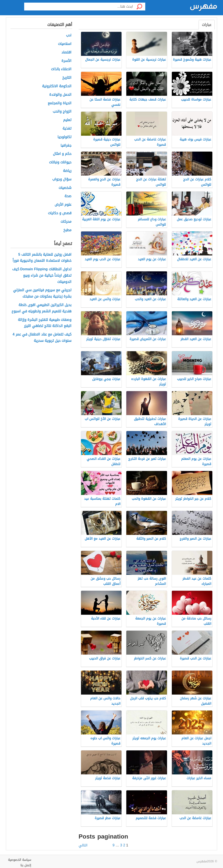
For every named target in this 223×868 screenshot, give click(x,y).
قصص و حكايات (60, 213)
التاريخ (67, 78)
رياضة (67, 171)
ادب (69, 35)
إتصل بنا (26, 865)
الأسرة (66, 61)
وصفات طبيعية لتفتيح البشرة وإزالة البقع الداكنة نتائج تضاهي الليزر (45, 323)
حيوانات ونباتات (60, 162)
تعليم (67, 120)
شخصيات (65, 188)
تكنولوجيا (64, 137)
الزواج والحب (62, 112)
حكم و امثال (62, 154)
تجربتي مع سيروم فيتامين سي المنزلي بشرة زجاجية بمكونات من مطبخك (42, 293)
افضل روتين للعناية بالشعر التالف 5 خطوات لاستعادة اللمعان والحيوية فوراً (42, 258)
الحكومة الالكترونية (57, 86)
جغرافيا (66, 146)
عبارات (207, 25)
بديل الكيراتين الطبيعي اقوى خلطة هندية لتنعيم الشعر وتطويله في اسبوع (41, 308)
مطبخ (67, 230)
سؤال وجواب (62, 179)
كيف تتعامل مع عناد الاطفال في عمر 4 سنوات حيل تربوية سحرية (42, 338)
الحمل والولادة (60, 95)
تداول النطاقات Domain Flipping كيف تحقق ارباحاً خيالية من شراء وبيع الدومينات (42, 276)
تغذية (67, 129)
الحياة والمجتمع (60, 103)
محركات (66, 222)
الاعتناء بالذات (61, 69)
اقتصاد (66, 52)
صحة (68, 196)
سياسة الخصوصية (20, 860)
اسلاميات (65, 44)
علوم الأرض (63, 205)
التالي (83, 845)
